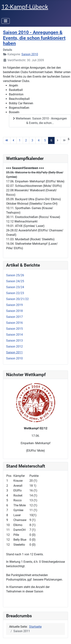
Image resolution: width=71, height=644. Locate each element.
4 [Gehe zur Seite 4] (39, 140)
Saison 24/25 (15, 281)
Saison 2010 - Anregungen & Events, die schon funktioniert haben (34, 38)
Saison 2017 (14, 317)
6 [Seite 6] (51, 140)
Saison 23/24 (15, 287)
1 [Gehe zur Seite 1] (20, 140)
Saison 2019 (14, 305)
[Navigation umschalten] (6, 21)
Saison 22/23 (15, 293)
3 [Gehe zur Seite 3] (32, 140)
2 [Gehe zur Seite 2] (26, 140)
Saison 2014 (14, 335)
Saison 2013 (14, 341)
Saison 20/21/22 (17, 299)
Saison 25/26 (15, 275)
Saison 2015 (14, 329)
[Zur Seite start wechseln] (7, 140)
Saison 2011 (14, 352)
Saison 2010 (30, 54)
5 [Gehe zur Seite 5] (45, 140)
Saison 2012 (14, 346)
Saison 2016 (14, 323)
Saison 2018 (14, 311)
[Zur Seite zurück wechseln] (13, 140)
